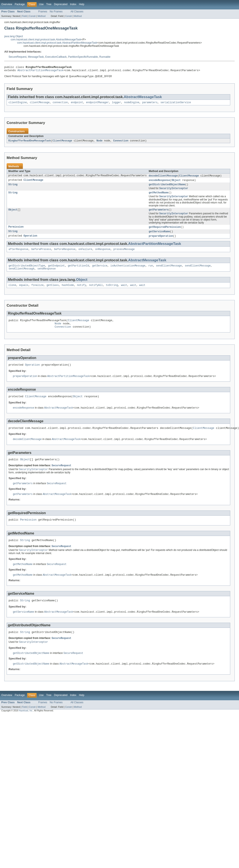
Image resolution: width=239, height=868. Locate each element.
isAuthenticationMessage (128, 272)
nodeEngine (132, 104)
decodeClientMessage (163, 178)
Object (176, 183)
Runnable (105, 57)
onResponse (103, 255)
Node (99, 143)
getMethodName (159, 196)
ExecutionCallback (56, 57)
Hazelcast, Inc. (26, 728)
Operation (30, 241)
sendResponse (46, 275)
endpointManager (97, 104)
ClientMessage (62, 143)
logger (116, 104)
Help (82, 4)
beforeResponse (65, 255)
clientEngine (18, 104)
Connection (121, 143)
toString (112, 292)
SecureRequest (18, 57)
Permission (16, 232)
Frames (43, 12)
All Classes (77, 12)
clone (12, 292)
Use (41, 4)
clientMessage (40, 104)
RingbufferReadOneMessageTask (30, 143)
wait (124, 292)
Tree (49, 4)
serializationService (176, 104)
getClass (53, 292)
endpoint (77, 104)
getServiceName (159, 236)
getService (100, 272)
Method (41, 16)
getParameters (159, 214)
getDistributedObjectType (27, 272)
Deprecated (61, 4)
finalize (38, 292)
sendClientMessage (169, 272)
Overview (7, 4)
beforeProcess (41, 255)
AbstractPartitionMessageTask (41, 71)
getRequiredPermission (165, 232)
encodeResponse (159, 183)
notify (82, 292)
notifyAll (96, 292)
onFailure (85, 255)
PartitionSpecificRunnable (83, 57)
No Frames (56, 12)
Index (73, 4)
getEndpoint (56, 272)
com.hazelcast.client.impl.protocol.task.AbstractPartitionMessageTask (57, 43)
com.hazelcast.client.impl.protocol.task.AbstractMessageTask (46, 40)
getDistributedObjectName (167, 187)
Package (20, 4)
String (13, 187)
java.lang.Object (14, 36)
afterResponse (18, 255)
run (151, 272)
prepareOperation (161, 241)
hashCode (68, 292)
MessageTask (36, 57)
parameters (150, 104)
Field (24, 16)
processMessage (124, 255)
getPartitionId (78, 272)
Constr (32, 16)
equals (24, 292)
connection (60, 104)
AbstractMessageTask (143, 98)
